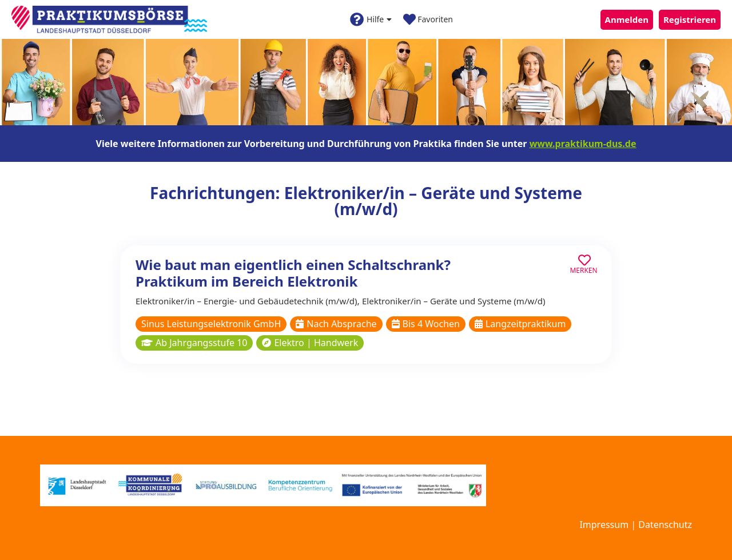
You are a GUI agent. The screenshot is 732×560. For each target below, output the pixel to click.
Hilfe (371, 19)
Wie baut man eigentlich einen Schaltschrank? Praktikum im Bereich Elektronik (293, 273)
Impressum (604, 525)
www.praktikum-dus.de (583, 144)
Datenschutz (665, 525)
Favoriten (428, 19)
